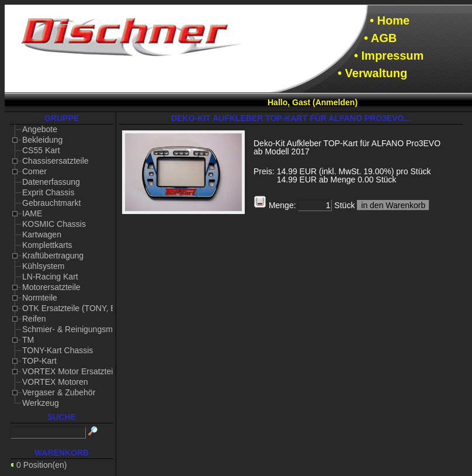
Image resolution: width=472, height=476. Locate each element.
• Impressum (389, 56)
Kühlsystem (43, 266)
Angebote (40, 129)
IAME (32, 213)
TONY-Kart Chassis (58, 350)
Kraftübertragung (53, 256)
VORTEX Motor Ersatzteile (71, 371)
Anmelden (335, 102)
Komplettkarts (47, 245)
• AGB (380, 38)
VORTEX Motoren (55, 382)
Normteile (40, 298)
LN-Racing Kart (50, 277)
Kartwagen (42, 234)
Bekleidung (42, 140)
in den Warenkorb (393, 205)
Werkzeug (41, 403)
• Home (390, 20)
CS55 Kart (41, 150)
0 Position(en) (41, 465)
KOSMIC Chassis (54, 224)
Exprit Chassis (48, 192)
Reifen (34, 319)
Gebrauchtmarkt (51, 203)
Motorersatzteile (51, 287)
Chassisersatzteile (55, 161)
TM (28, 340)
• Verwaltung (372, 73)
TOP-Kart (39, 361)
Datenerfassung (51, 182)
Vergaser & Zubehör (59, 392)
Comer (34, 171)
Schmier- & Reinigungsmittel (74, 329)
